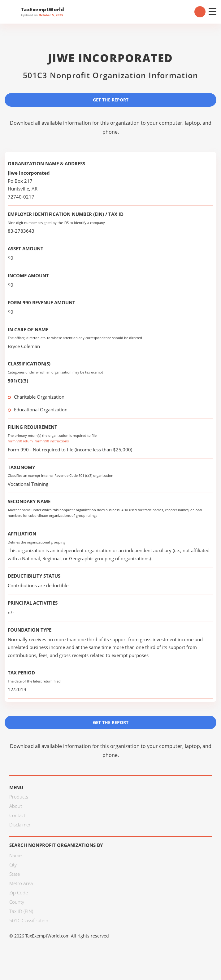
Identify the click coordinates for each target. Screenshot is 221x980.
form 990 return (20, 441)
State (15, 874)
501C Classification (29, 920)
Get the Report (111, 100)
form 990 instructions (52, 441)
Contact (17, 815)
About (16, 806)
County (17, 902)
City (13, 865)
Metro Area (21, 883)
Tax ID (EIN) (21, 911)
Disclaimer (20, 825)
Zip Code (19, 893)
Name (15, 855)
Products (19, 797)
